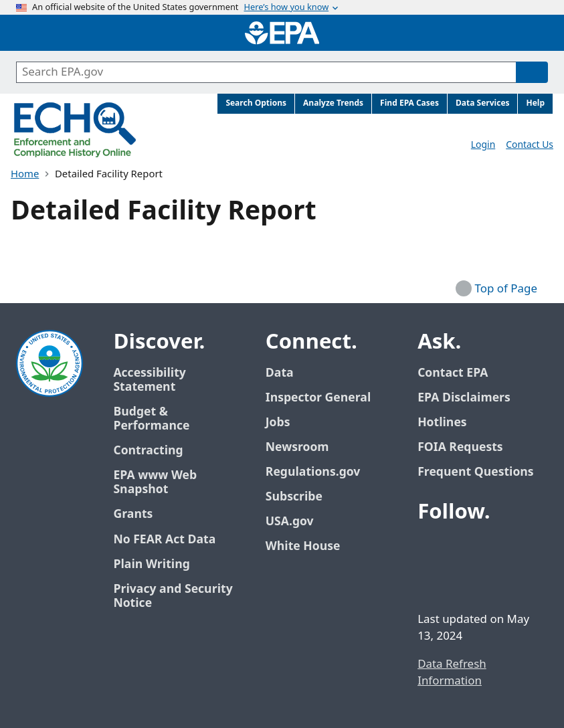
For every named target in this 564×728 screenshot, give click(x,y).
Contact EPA (453, 373)
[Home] (282, 33)
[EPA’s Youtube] (495, 549)
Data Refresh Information (452, 673)
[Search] (532, 72)
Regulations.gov (320, 472)
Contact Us (530, 145)
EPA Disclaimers (464, 398)
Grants (133, 514)
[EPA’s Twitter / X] (463, 549)
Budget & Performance (151, 419)
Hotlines (442, 423)
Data (280, 373)
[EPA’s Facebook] (431, 549)
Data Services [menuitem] (483, 103)
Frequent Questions (475, 472)
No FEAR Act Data (164, 540)
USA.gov (297, 522)
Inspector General (318, 398)
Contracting (148, 451)
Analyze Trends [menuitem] (333, 103)
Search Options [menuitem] (256, 103)
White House (310, 546)
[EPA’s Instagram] (463, 581)
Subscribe (294, 497)
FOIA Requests (460, 447)
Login (483, 145)
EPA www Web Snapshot (155, 482)
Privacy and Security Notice (173, 596)
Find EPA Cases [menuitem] (409, 103)
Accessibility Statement (149, 380)
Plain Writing (151, 564)
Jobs (278, 423)
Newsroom (297, 447)
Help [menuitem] (535, 103)
